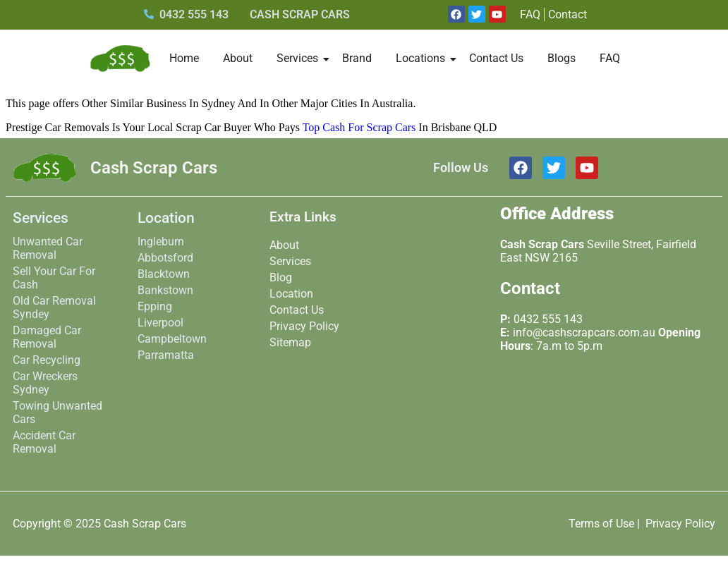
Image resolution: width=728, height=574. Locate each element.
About (238, 58)
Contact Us (496, 58)
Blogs (562, 58)
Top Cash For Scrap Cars (359, 127)
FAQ (610, 58)
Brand (357, 58)
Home (184, 58)
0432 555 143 (548, 319)
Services (300, 58)
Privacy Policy (680, 524)
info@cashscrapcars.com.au (584, 332)
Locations (423, 58)
